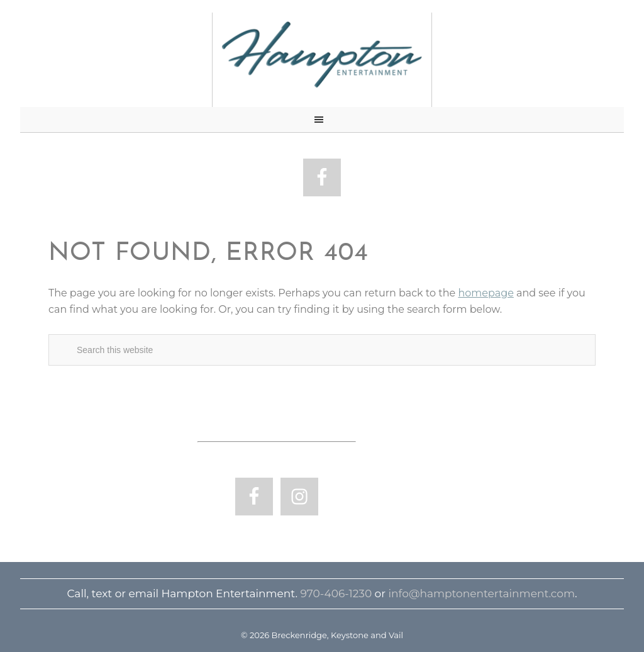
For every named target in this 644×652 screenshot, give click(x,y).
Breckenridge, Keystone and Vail (322, 55)
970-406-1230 (336, 593)
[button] (322, 120)
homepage (486, 293)
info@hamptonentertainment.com (482, 593)
